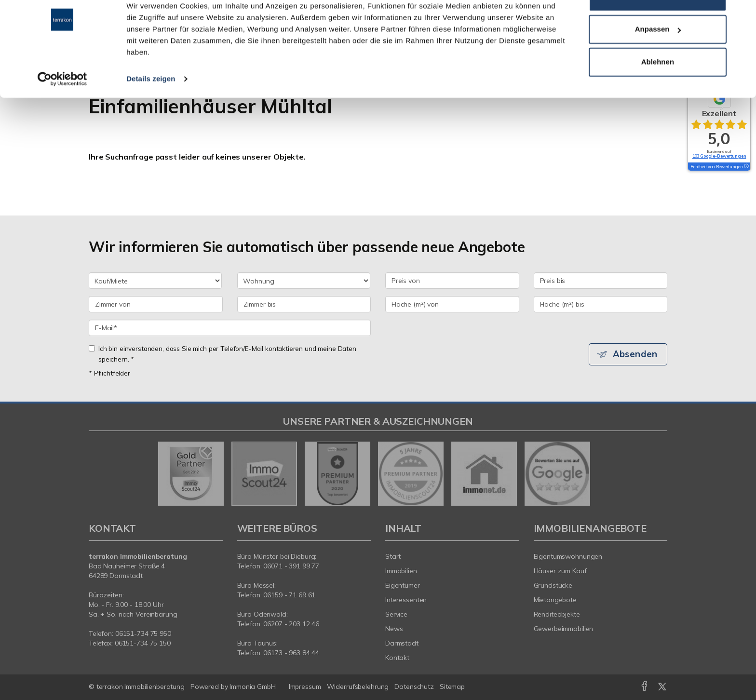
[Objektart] (304, 281)
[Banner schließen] (741, 15)
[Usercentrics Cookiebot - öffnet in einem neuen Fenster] (62, 108)
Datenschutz (414, 687)
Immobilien (401, 571)
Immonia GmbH (253, 687)
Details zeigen (151, 108)
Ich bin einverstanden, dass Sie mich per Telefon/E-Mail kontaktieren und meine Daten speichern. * (223, 354)
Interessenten (406, 600)
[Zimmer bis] (304, 304)
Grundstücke (553, 585)
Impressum (305, 687)
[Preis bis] (601, 281)
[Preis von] (452, 281)
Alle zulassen (657, 26)
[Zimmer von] (156, 304)
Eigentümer (403, 585)
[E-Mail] (230, 328)
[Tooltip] (746, 167)
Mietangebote (555, 600)
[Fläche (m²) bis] (601, 304)
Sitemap (452, 687)
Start (393, 556)
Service (396, 614)
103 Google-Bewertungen (719, 156)
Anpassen (658, 59)
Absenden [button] (636, 354)
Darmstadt (402, 643)
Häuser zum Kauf (560, 571)
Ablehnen (658, 91)
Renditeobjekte (557, 614)
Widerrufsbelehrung (358, 687)
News (394, 629)
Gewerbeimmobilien (564, 629)
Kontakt (397, 658)
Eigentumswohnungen (568, 556)
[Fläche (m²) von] (452, 304)
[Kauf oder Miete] (155, 281)
